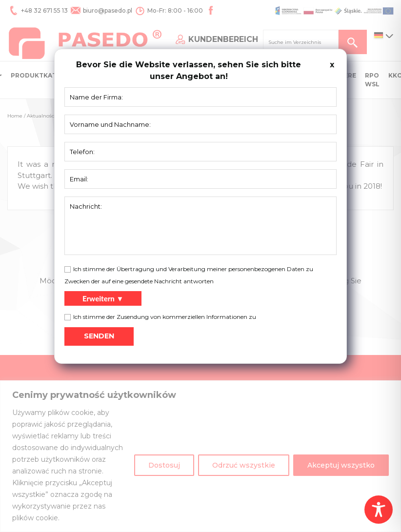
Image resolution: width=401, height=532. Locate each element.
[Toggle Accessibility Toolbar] (379, 510)
